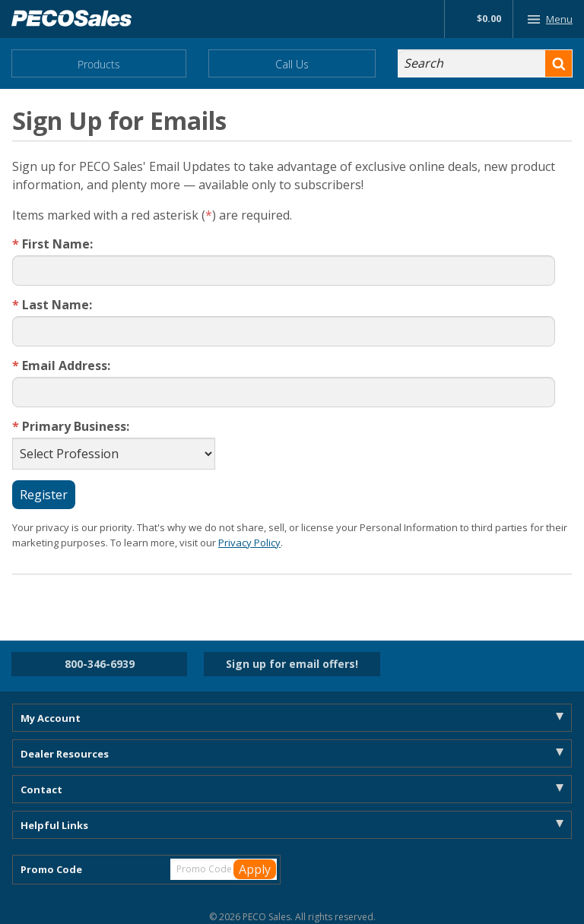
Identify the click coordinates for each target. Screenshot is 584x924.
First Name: (54, 244)
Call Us (292, 64)
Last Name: (54, 305)
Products (99, 64)
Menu (547, 19)
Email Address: (63, 366)
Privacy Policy (249, 543)
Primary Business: (72, 427)
